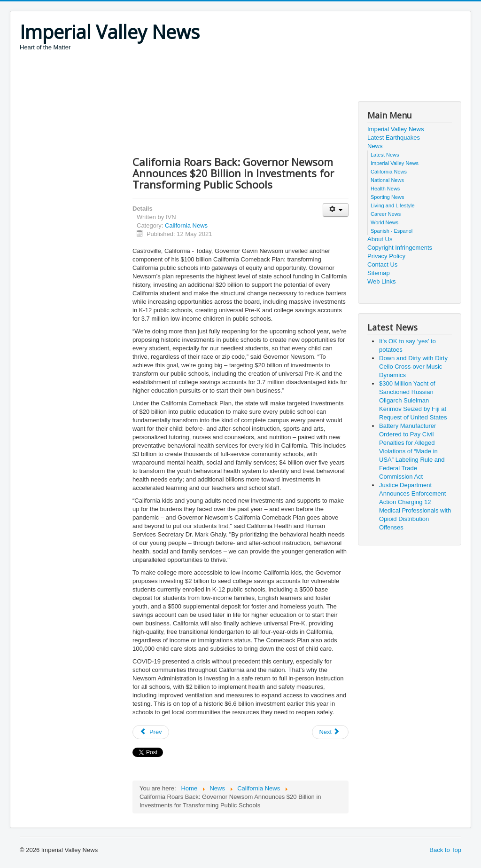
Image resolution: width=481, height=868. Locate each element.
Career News (386, 214)
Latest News (385, 155)
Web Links (381, 281)
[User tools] (336, 210)
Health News (385, 189)
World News (384, 222)
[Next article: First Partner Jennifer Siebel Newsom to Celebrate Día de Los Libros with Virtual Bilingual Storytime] (330, 732)
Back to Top (445, 850)
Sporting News (388, 197)
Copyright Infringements (400, 248)
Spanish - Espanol (392, 231)
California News (186, 225)
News (375, 146)
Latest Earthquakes (394, 138)
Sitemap (379, 273)
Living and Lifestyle (393, 205)
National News (387, 180)
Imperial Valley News (396, 129)
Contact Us (382, 264)
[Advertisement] (191, 78)
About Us (380, 239)
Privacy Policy (386, 256)
